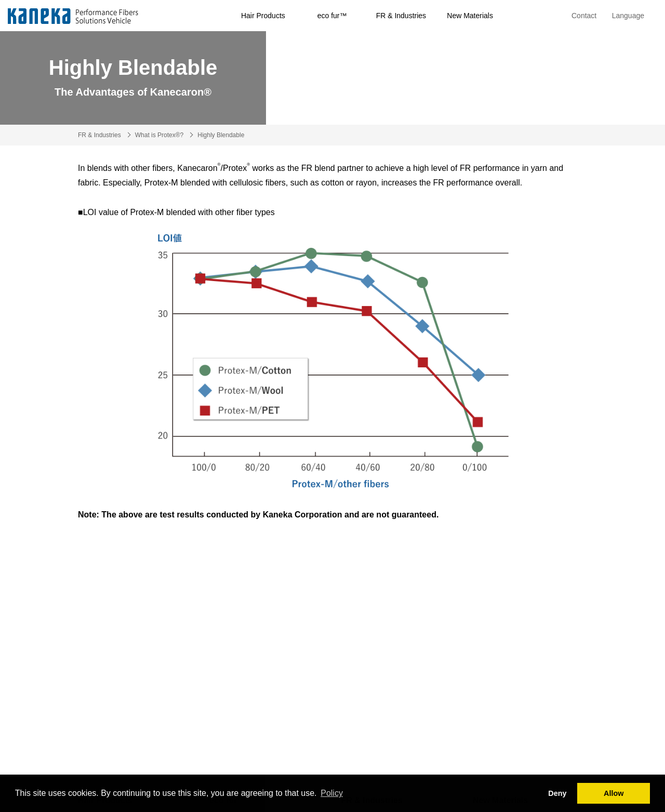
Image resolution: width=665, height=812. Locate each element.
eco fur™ (332, 16)
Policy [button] (332, 793)
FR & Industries (401, 16)
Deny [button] (557, 793)
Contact (584, 16)
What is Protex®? (159, 135)
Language (628, 16)
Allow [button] (614, 793)
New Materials (470, 16)
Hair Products (263, 16)
